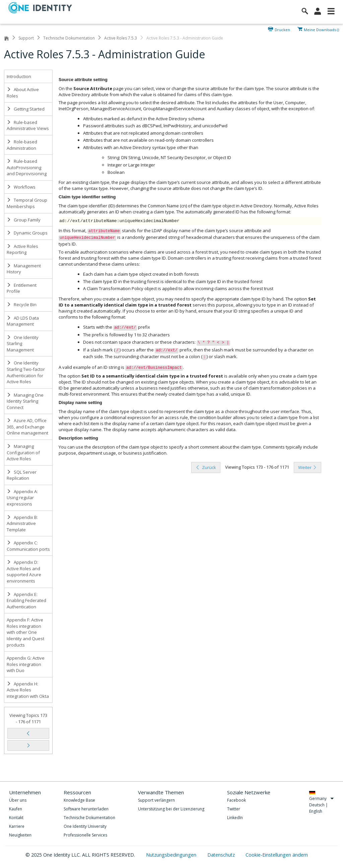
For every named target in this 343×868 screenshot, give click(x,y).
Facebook (236, 800)
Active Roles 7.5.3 (121, 38)
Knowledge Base (79, 800)
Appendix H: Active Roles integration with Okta (28, 690)
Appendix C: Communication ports (28, 546)
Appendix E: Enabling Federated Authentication (26, 600)
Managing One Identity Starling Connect (25, 401)
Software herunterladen (86, 809)
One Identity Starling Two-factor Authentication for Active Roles (26, 372)
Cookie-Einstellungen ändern (277, 855)
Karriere (17, 826)
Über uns (18, 800)
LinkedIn (235, 818)
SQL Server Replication (22, 475)
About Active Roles (23, 93)
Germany (322, 798)
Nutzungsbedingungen (172, 855)
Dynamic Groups (27, 233)
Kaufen (16, 809)
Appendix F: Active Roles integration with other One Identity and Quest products (25, 632)
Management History (24, 269)
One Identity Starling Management (23, 344)
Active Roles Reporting (22, 249)
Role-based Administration (22, 145)
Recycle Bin (22, 305)
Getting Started (26, 109)
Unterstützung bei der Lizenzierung (171, 809)
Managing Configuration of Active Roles (23, 452)
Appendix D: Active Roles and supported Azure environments (24, 572)
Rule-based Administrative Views (28, 125)
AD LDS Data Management (23, 321)
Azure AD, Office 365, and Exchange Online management (27, 427)
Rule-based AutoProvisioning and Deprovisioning (27, 167)
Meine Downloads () (321, 29)
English (316, 811)
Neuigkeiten (20, 835)
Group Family (24, 220)
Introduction (19, 76)
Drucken (282, 29)
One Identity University (85, 826)
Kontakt (16, 818)
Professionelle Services (85, 835)
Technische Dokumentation (69, 38)
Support (26, 38)
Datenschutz (222, 855)
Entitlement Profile (22, 288)
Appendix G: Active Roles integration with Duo (26, 664)
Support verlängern (156, 800)
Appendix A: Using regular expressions (22, 498)
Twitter (234, 809)
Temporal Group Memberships (27, 203)
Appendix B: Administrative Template (22, 523)
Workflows (21, 187)
